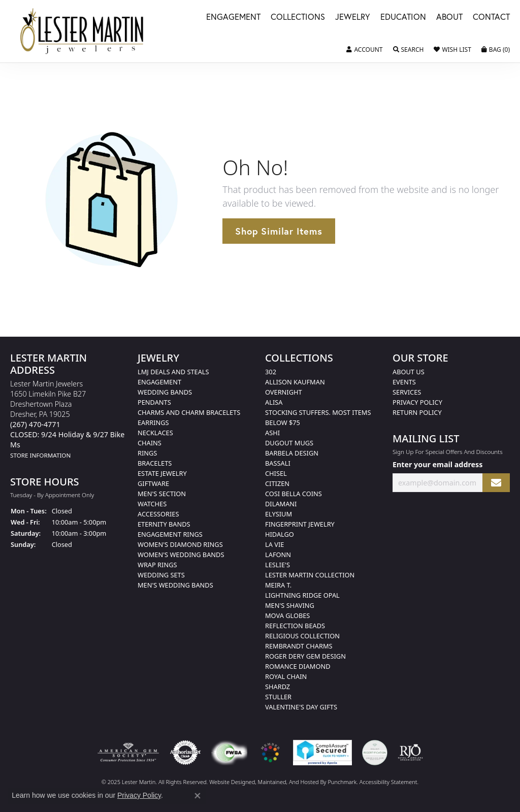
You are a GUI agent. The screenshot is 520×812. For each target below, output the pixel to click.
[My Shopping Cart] (496, 50)
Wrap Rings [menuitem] (157, 565)
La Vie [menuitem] (274, 544)
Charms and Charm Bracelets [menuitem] (189, 412)
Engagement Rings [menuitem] (170, 534)
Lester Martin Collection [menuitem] (310, 575)
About (449, 18)
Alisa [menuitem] (274, 402)
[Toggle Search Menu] (409, 50)
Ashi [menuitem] (272, 433)
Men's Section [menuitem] (162, 494)
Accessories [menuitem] (158, 514)
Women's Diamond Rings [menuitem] (180, 544)
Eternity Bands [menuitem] (164, 524)
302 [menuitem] (271, 372)
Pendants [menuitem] (154, 402)
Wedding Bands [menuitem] (165, 392)
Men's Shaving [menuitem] (290, 605)
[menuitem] (128, 753)
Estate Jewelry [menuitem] (162, 473)
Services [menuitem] (407, 392)
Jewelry (353, 18)
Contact (491, 18)
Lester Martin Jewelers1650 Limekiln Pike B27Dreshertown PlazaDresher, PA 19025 (67, 419)
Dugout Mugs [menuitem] (289, 443)
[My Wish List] (452, 50)
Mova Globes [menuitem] (287, 615)
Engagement (233, 18)
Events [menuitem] (404, 382)
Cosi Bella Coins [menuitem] (294, 494)
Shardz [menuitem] (278, 687)
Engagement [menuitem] (159, 382)
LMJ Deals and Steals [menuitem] (173, 372)
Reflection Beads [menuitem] (295, 626)
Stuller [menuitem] (278, 697)
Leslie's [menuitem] (278, 565)
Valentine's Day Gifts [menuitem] (301, 707)
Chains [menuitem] (150, 443)
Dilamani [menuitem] (281, 504)
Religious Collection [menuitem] (302, 636)
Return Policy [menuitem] (417, 412)
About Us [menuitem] (409, 372)
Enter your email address (437, 465)
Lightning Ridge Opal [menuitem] (302, 595)
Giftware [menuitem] (153, 483)
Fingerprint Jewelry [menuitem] (300, 524)
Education (403, 18)
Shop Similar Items (279, 231)
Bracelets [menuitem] (155, 463)
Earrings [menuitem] (153, 423)
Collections (298, 18)
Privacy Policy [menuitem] (417, 402)
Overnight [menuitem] (284, 392)
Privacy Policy (139, 795)
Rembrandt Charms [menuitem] (299, 646)
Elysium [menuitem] (279, 514)
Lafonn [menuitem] (278, 555)
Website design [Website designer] (229, 782)
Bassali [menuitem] (278, 463)
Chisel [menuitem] (276, 473)
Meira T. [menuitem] (278, 585)
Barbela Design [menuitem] (292, 453)
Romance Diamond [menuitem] (298, 666)
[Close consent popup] (198, 796)
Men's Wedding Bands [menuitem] (175, 585)
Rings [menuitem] (147, 453)
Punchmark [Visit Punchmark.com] (342, 782)
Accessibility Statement (388, 782)
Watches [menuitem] (152, 504)
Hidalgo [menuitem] (280, 534)
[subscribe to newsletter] (496, 483)
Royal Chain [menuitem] (286, 676)
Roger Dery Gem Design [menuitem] (305, 656)
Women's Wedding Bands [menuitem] (181, 555)
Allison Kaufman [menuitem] (295, 382)
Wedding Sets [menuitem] (161, 575)
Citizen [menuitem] (277, 483)
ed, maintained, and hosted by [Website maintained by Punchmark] (288, 782)
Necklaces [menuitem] (155, 433)
